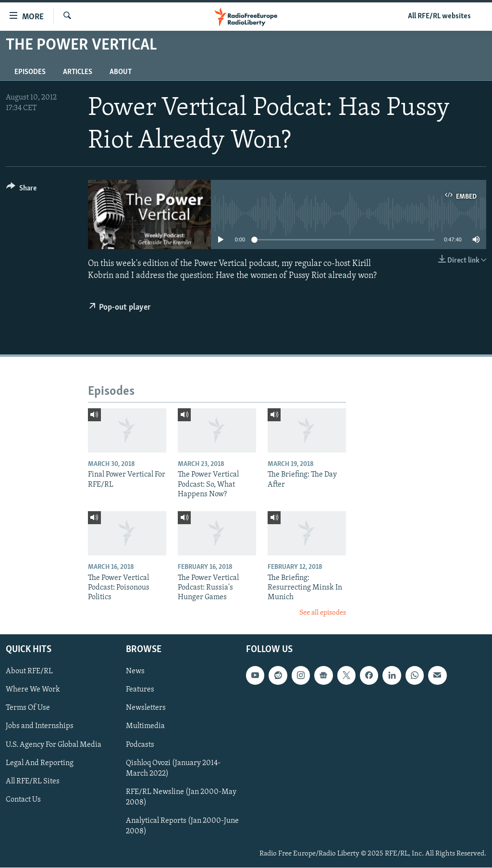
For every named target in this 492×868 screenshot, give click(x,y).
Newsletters (146, 708)
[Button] (21, 190)
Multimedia (145, 727)
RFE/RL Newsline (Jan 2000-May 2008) (181, 797)
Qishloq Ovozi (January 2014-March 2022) (173, 768)
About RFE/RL (29, 672)
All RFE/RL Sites (33, 781)
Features (140, 690)
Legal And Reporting (40, 763)
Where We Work (33, 690)
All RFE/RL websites (439, 16)
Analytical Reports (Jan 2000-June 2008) (182, 826)
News (135, 672)
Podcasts (140, 745)
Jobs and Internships (40, 727)
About (121, 72)
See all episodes (323, 613)
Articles (78, 72)
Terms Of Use (28, 708)
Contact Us (23, 800)
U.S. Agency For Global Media (54, 745)
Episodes (30, 72)
